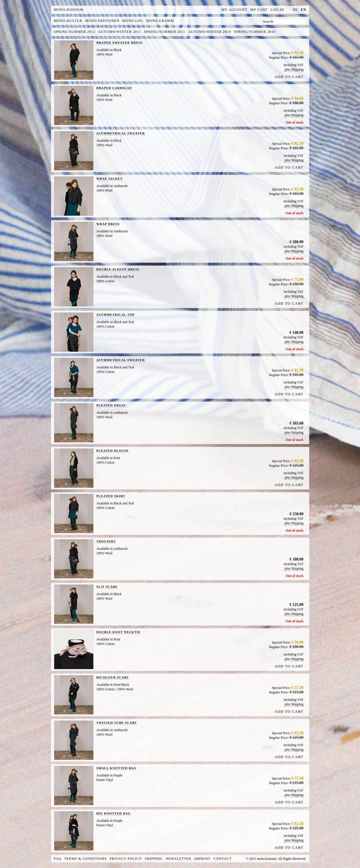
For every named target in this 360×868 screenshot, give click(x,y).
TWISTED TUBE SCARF (117, 723)
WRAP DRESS (108, 224)
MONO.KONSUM (69, 10)
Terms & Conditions (85, 859)
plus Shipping (294, 69)
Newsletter (179, 859)
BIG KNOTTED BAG (114, 813)
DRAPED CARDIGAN (114, 88)
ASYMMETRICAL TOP (116, 315)
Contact (222, 859)
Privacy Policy (126, 859)
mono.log (133, 21)
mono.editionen (102, 21)
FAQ (58, 859)
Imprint (203, 859)
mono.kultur (68, 21)
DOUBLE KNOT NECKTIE (119, 632)
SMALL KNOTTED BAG (117, 768)
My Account (234, 10)
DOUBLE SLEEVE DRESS (118, 269)
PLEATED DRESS (111, 405)
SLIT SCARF (107, 587)
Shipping (154, 859)
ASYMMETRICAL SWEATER (121, 133)
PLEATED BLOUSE (113, 451)
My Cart (259, 10)
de (295, 10)
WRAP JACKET (110, 179)
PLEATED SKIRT (111, 496)
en (303, 10)
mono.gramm (160, 21)
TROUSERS (106, 541)
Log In (277, 10)
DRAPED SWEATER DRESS (120, 43)
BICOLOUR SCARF (113, 677)
